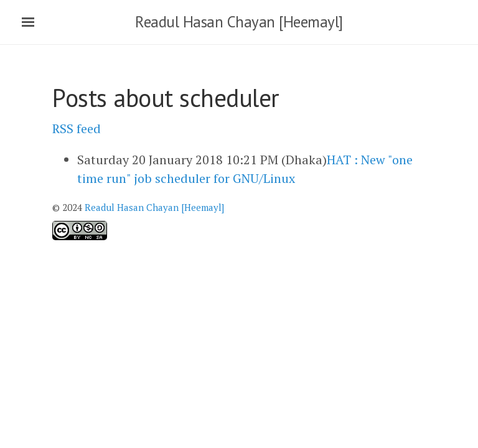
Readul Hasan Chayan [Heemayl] (239, 22)
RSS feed (77, 128)
